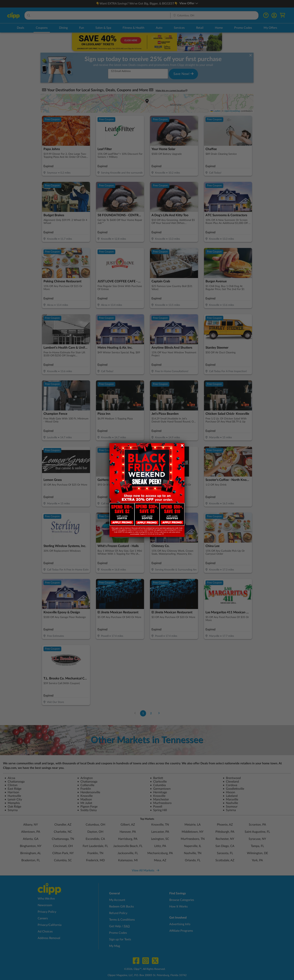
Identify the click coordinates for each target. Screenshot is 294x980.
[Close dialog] (182, 445)
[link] (122, 514)
